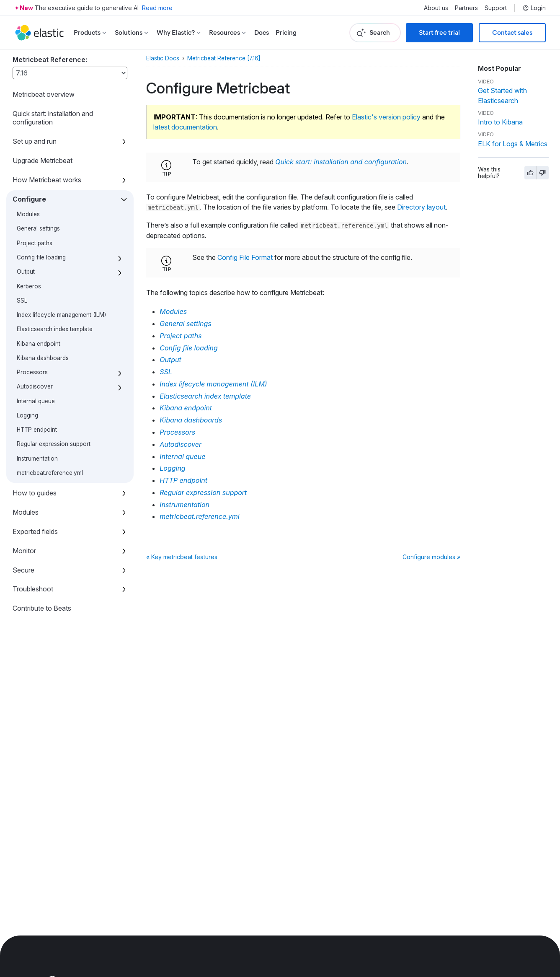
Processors (32, 372)
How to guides (35, 493)
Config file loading (41, 257)
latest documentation (185, 127)
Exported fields (35, 531)
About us (436, 8)
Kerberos (29, 286)
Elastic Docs (163, 58)
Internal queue (36, 401)
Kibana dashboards (43, 358)
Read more (157, 8)
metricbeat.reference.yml (50, 473)
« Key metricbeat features (182, 557)
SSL (22, 301)
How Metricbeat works (47, 180)
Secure (23, 570)
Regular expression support (54, 444)
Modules (28, 214)
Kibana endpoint (39, 344)
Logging (27, 415)
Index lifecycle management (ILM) (61, 315)
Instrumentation (37, 459)
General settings (38, 228)
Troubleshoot (33, 589)
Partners (466, 8)
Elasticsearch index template (55, 329)
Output (26, 272)
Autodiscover (35, 386)
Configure (29, 199)
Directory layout (421, 207)
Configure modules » (431, 557)
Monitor (24, 551)
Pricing (286, 32)
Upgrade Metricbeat (43, 161)
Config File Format (245, 257)
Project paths (35, 243)
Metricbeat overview (44, 94)
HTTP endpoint (37, 430)
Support (496, 8)
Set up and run (35, 141)
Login (534, 8)
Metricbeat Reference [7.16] (224, 58)
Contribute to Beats (42, 608)
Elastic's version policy (386, 117)
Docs (262, 32)
